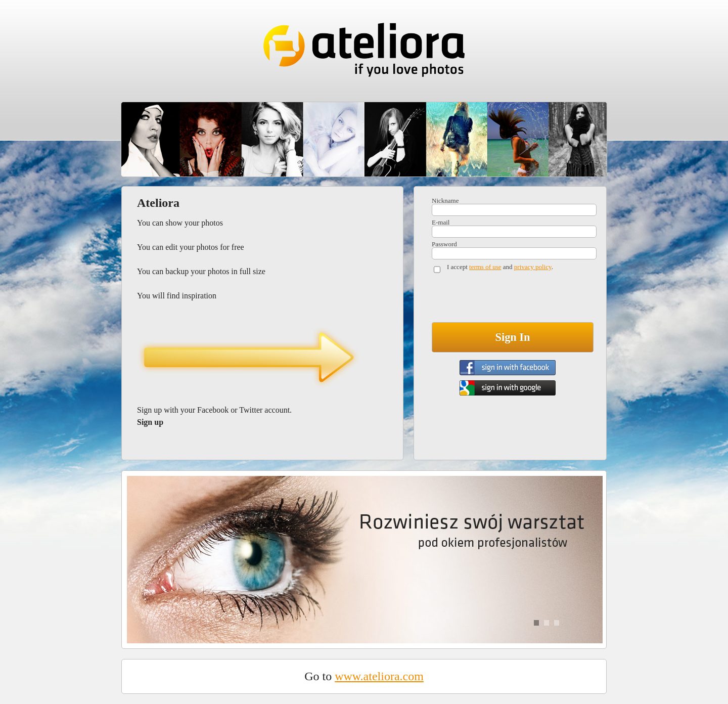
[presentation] (509, 300)
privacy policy (533, 267)
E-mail (441, 222)
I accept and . (500, 267)
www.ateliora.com (379, 676)
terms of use (485, 267)
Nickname (445, 201)
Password (444, 244)
